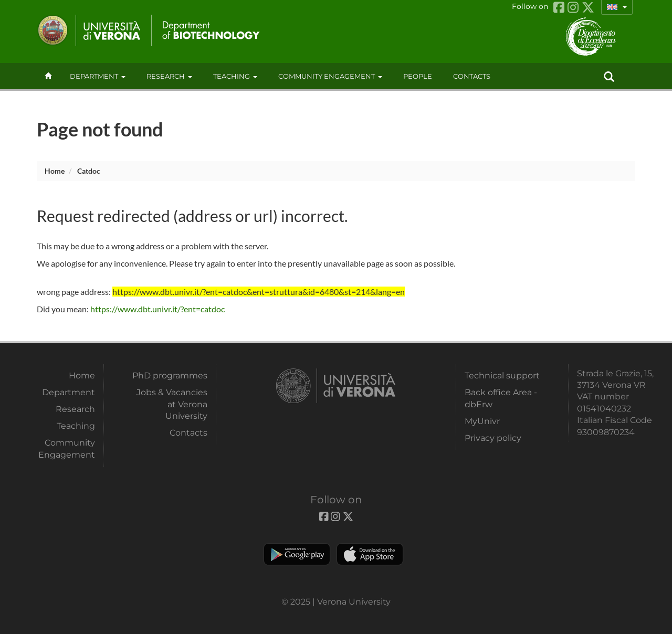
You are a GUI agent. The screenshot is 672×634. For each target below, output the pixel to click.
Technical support (502, 376)
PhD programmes (170, 376)
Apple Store (370, 554)
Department (98, 76)
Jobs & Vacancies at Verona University (172, 404)
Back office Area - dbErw (501, 398)
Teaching (235, 76)
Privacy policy (493, 438)
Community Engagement (330, 76)
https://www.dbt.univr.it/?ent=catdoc (157, 309)
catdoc (89, 171)
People (418, 76)
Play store (297, 554)
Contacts (188, 433)
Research (169, 76)
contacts (472, 76)
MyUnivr (482, 421)
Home (55, 171)
